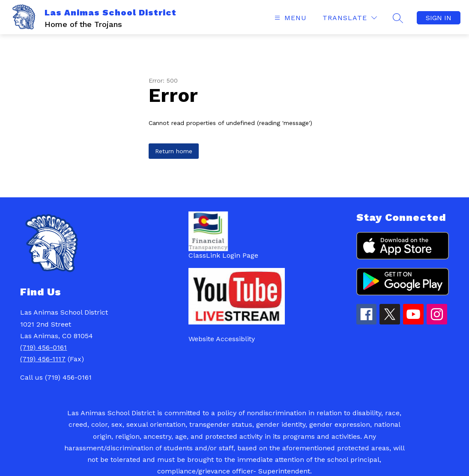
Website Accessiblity (222, 339)
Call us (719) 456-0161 (56, 377)
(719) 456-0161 (43, 347)
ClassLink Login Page (223, 255)
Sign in (439, 18)
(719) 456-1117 (43, 359)
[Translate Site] (350, 18)
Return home (174, 151)
